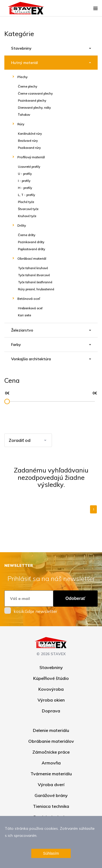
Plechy (22, 77)
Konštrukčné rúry (30, 134)
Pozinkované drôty (31, 242)
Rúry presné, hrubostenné (36, 289)
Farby (16, 345)
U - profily (25, 174)
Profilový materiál (31, 157)
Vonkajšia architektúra (31, 359)
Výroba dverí (51, 785)
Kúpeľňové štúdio (51, 678)
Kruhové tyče (27, 216)
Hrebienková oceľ (30, 308)
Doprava (51, 711)
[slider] (7, 401)
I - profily (24, 181)
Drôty (22, 225)
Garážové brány (51, 795)
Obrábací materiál (32, 258)
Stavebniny (21, 48)
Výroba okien (51, 700)
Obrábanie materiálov (51, 741)
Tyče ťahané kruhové (33, 268)
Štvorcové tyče (28, 209)
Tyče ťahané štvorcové (34, 275)
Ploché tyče (26, 202)
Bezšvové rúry (28, 141)
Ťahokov (24, 115)
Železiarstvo (22, 330)
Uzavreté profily (29, 167)
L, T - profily (27, 195)
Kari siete (24, 315)
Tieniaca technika (51, 806)
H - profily (25, 188)
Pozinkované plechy (32, 101)
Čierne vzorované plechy (35, 94)
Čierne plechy (28, 86)
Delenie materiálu (51, 730)
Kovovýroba (51, 689)
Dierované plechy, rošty (34, 108)
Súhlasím (51, 853)
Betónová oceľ (29, 299)
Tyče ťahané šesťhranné (35, 282)
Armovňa (51, 763)
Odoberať (75, 598)
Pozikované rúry (29, 148)
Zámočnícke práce (51, 752)
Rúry (21, 124)
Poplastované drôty (32, 249)
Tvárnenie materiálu (51, 774)
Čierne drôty (27, 235)
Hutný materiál (24, 63)
